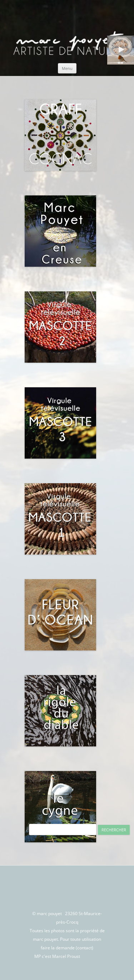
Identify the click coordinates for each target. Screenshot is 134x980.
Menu (67, 68)
